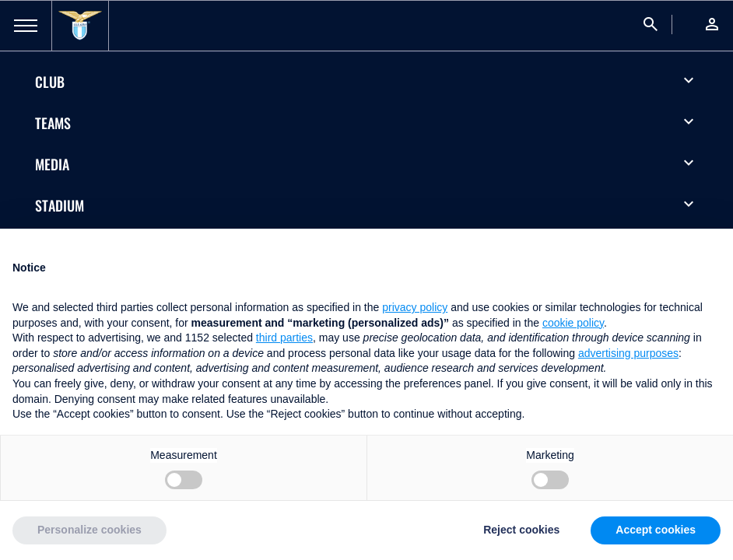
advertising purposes (628, 353)
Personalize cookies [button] (89, 530)
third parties (284, 338)
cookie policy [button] (573, 323)
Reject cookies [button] (521, 530)
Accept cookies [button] (656, 530)
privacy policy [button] (415, 307)
